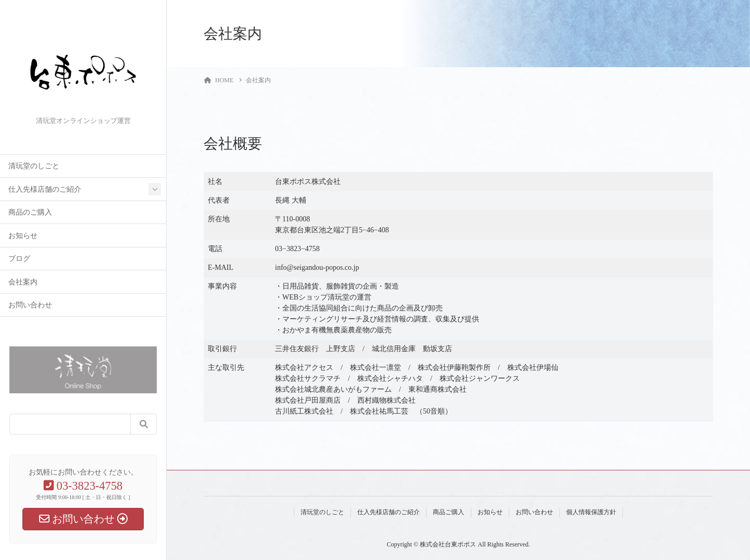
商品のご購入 (30, 212)
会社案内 (23, 282)
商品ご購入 (448, 512)
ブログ (19, 259)
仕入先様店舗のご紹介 (45, 189)
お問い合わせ (30, 305)
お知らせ (23, 236)
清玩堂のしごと (34, 166)
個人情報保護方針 (591, 512)
